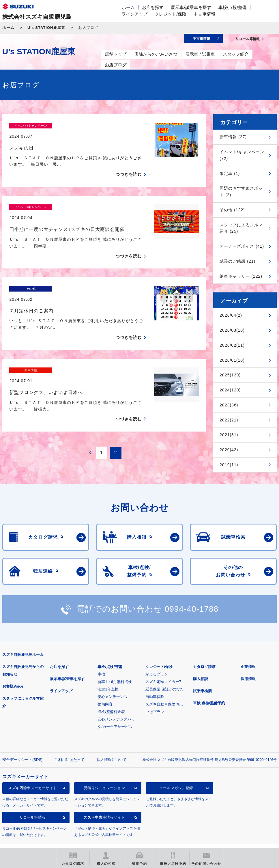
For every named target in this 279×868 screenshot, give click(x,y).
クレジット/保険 (170, 14)
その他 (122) (232, 210)
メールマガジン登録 (176, 776)
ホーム (128, 7)
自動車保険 (155, 685)
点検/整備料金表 (111, 700)
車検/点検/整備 (233, 7)
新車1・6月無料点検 (115, 670)
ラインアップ (134, 14)
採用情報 (248, 667)
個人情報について (112, 748)
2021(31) (229, 435)
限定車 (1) (230, 173)
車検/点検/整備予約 (209, 691)
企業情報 (248, 655)
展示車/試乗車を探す (191, 7)
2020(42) (229, 450)
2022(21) (229, 420)
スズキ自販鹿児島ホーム (23, 643)
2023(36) (229, 405)
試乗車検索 (202, 679)
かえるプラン (157, 662)
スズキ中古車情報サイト (104, 806)
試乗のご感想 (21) (237, 261)
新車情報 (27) (233, 137)
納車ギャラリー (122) (241, 276)
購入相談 (201, 667)
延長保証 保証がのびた (165, 677)
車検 (101, 662)
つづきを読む (129, 164)
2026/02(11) (232, 345)
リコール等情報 (32, 806)
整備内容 (105, 692)
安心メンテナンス (113, 685)
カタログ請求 (204, 655)
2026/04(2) (231, 315)
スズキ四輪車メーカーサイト (32, 776)
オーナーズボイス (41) (242, 246)
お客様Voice (13, 674)
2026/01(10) (232, 360)
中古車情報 (204, 14)
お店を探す (153, 7)
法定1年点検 (108, 677)
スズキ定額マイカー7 (163, 670)
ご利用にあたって (70, 748)
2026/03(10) (232, 330)
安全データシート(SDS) (22, 748)
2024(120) (230, 390)
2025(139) (230, 375)
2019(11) (229, 465)
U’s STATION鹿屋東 (46, 28)
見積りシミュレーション (104, 776)
